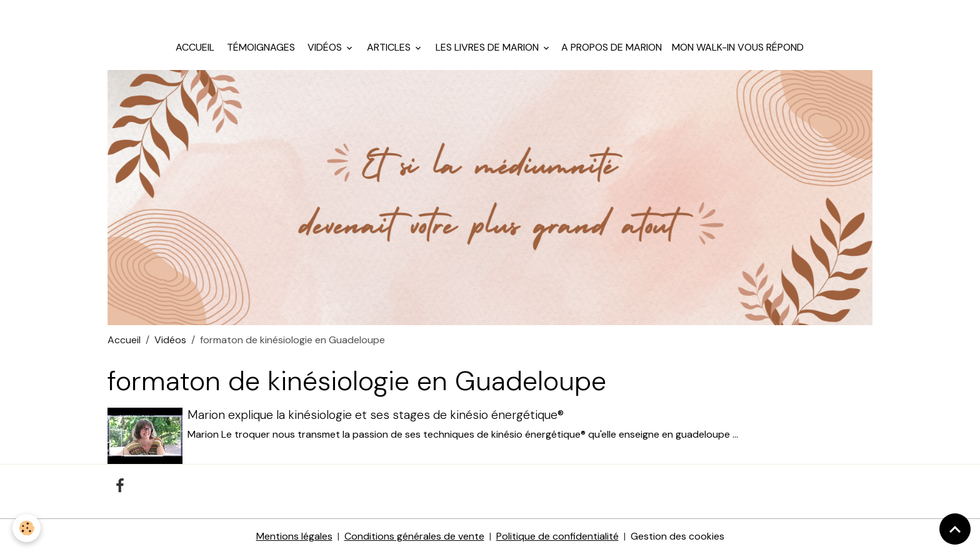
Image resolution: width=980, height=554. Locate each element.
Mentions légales (294, 536)
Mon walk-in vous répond (738, 47)
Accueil (195, 47)
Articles (389, 47)
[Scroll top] (955, 529)
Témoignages (260, 47)
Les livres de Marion (487, 47)
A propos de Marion (612, 47)
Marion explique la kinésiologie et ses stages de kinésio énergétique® (376, 415)
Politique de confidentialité (557, 536)
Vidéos (325, 47)
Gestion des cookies (677, 536)
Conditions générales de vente (414, 536)
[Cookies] (27, 528)
